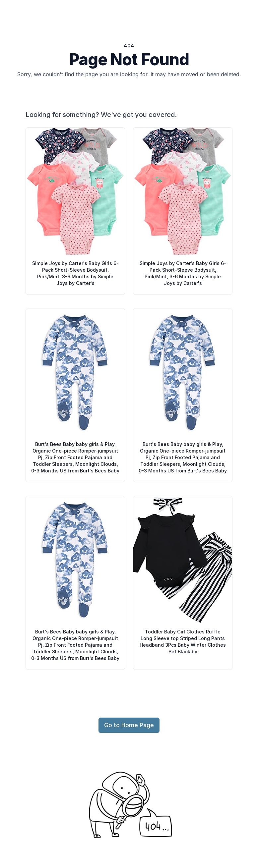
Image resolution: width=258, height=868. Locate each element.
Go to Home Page (129, 725)
